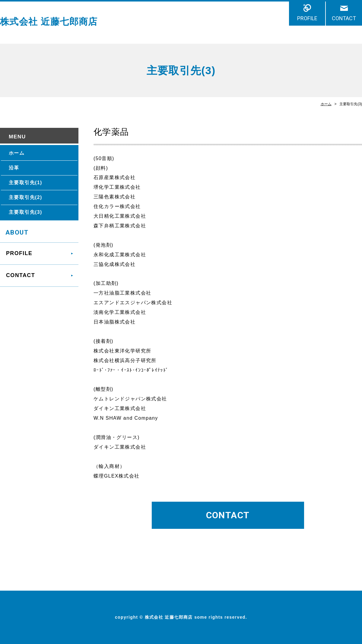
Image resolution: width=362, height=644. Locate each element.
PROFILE (307, 18)
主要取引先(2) (25, 197)
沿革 (14, 168)
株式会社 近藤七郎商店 (49, 22)
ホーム (326, 104)
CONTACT (344, 18)
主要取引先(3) (25, 212)
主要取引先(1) (25, 183)
